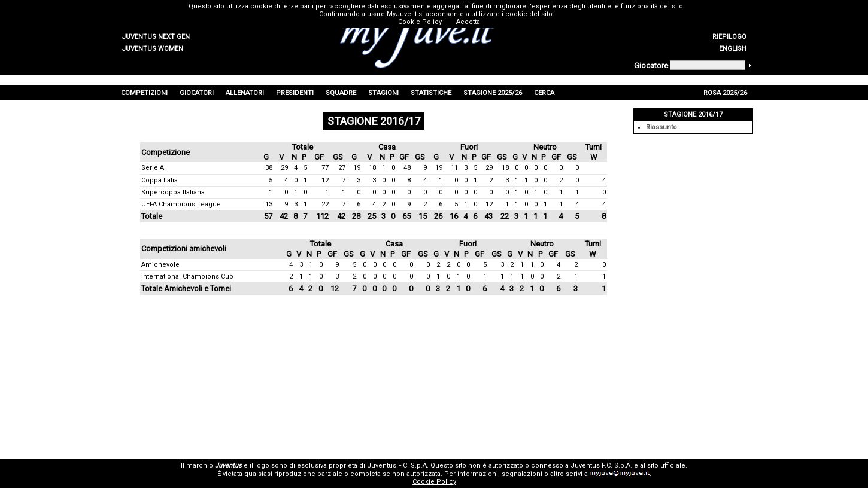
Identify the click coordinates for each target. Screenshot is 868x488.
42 (284, 216)
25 (372, 216)
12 (325, 180)
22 (325, 204)
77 (325, 168)
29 (284, 168)
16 (454, 216)
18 (372, 168)
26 (438, 216)
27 (342, 168)
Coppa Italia (160, 180)
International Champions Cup (187, 277)
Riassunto (661, 127)
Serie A (153, 168)
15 (423, 216)
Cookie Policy (434, 482)
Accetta (468, 22)
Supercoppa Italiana (173, 192)
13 (269, 204)
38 (269, 168)
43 (488, 216)
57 (268, 216)
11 (454, 168)
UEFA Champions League (181, 204)
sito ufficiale (666, 466)
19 (357, 168)
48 (407, 168)
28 (356, 216)
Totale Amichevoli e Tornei (186, 289)
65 (406, 216)
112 (322, 216)
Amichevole (160, 265)
